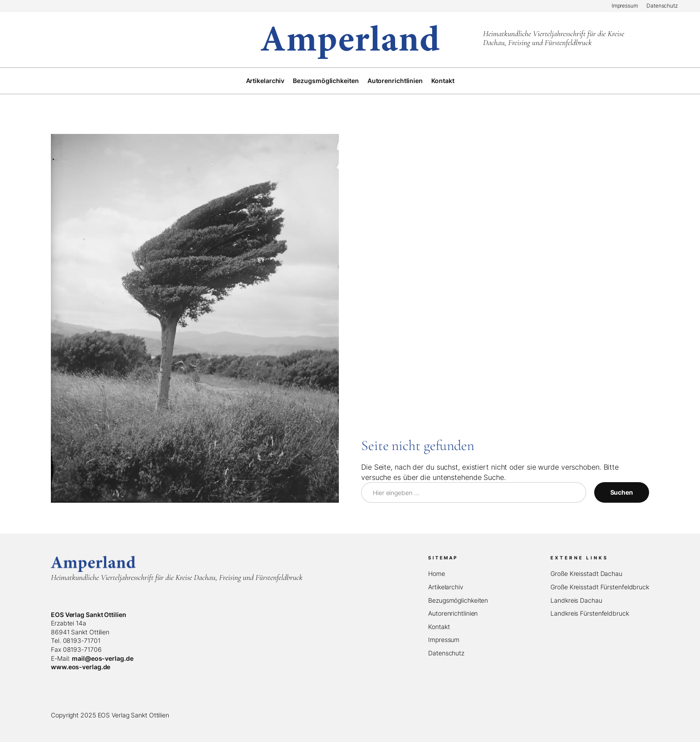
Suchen (622, 492)
